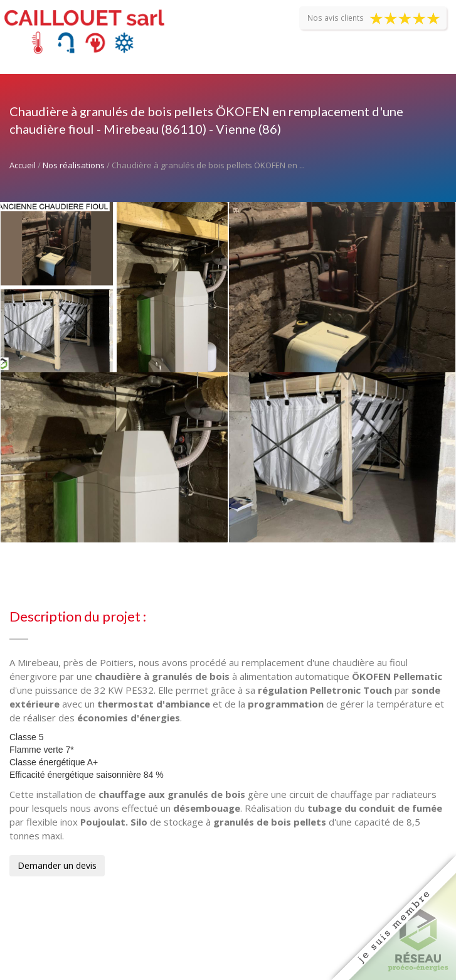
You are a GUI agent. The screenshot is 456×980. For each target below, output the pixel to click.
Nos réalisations (74, 165)
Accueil (23, 165)
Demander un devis (57, 865)
